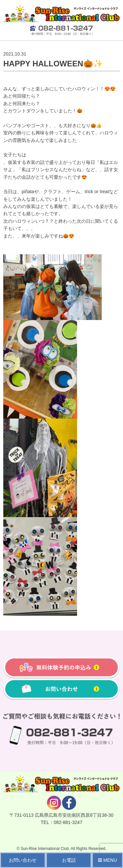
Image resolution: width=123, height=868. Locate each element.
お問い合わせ (23, 860)
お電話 (69, 860)
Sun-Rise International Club (45, 849)
